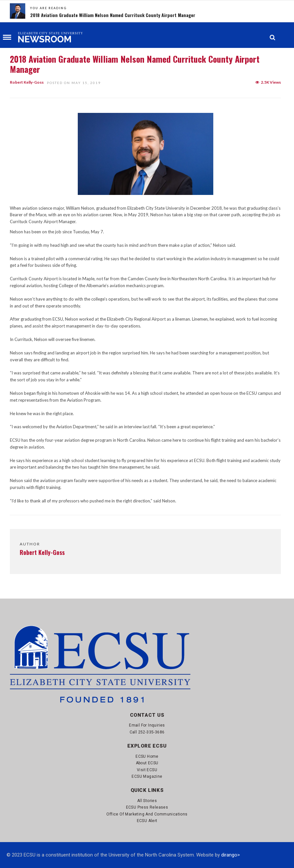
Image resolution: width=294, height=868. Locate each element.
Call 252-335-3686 (147, 732)
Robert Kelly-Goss (27, 82)
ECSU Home (147, 756)
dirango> (231, 855)
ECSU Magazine (147, 776)
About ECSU (147, 763)
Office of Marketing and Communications (147, 814)
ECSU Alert (147, 821)
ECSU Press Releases (147, 807)
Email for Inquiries (147, 725)
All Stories (147, 801)
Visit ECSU (147, 770)
